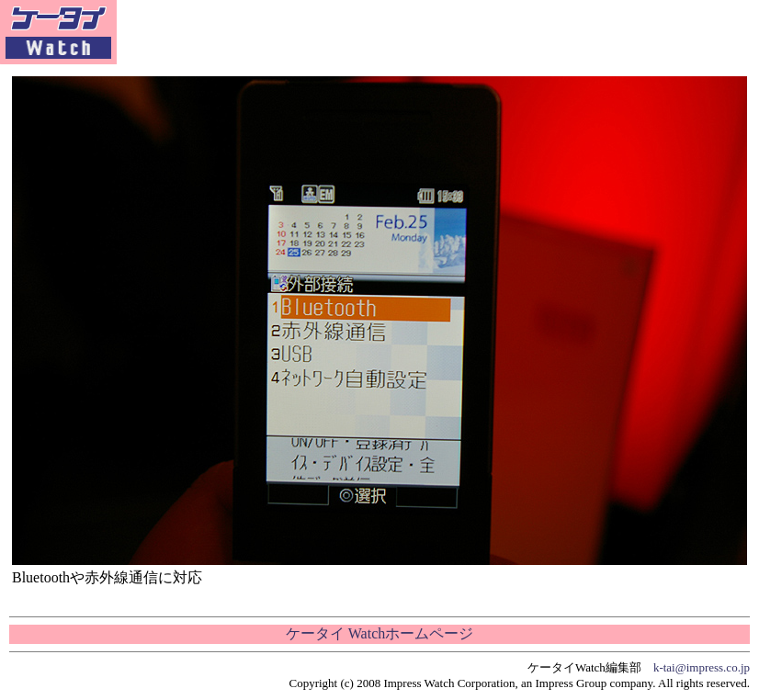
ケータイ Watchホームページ (379, 633)
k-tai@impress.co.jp (702, 667)
